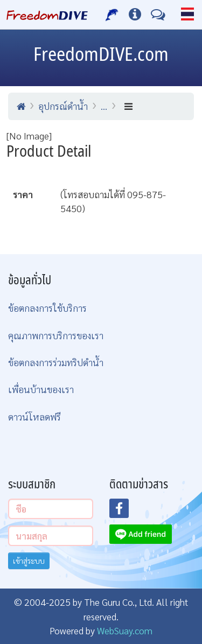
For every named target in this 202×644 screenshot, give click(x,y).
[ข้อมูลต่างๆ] (135, 15)
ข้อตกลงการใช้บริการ (47, 308)
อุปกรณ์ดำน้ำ (63, 106)
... (104, 106)
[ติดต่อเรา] (158, 15)
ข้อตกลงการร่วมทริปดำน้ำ (56, 362)
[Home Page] (47, 15)
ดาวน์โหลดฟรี (34, 416)
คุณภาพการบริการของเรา (56, 335)
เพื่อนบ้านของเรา (41, 389)
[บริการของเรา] (112, 15)
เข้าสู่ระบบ (29, 561)
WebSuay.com (125, 630)
